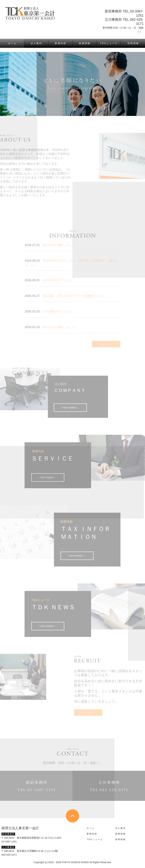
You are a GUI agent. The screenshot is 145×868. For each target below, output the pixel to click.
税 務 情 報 (84, 43)
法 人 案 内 (36, 43)
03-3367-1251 (9, 842)
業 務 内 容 (60, 43)
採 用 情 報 (133, 43)
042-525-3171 (9, 855)
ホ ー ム (12, 43)
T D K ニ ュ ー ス (109, 43)
